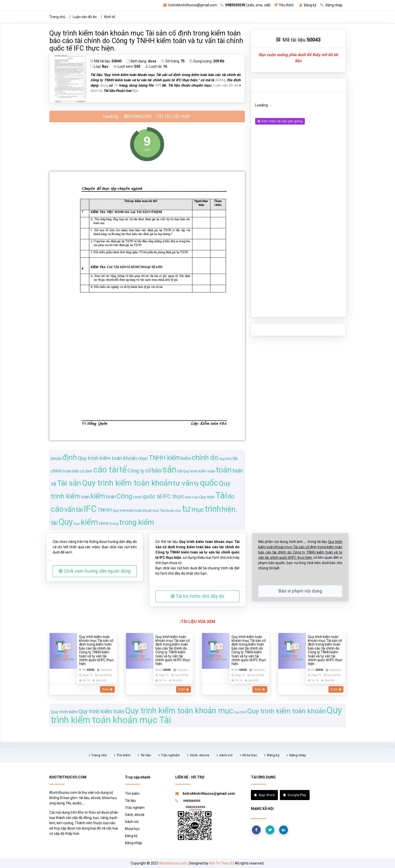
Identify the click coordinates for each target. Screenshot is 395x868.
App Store (264, 795)
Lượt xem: (127, 66)
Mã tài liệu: (106, 61)
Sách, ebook (200, 755)
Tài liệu (146, 755)
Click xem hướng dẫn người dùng (95, 571)
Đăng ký (308, 5)
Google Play (295, 795)
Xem (107, 689)
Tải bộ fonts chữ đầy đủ (197, 596)
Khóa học (250, 755)
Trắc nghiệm (170, 755)
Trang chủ (57, 17)
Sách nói (226, 755)
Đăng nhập (331, 5)
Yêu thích (284, 5)
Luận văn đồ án (85, 17)
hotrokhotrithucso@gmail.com (190, 5)
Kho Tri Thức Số (222, 863)
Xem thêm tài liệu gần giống (280, 121)
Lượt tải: (156, 66)
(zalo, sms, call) (246, 5)
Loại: (99, 66)
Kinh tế (110, 17)
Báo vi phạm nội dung (300, 591)
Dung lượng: (207, 61)
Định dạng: (141, 61)
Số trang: (173, 61)
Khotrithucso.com (173, 863)
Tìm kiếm (124, 755)
